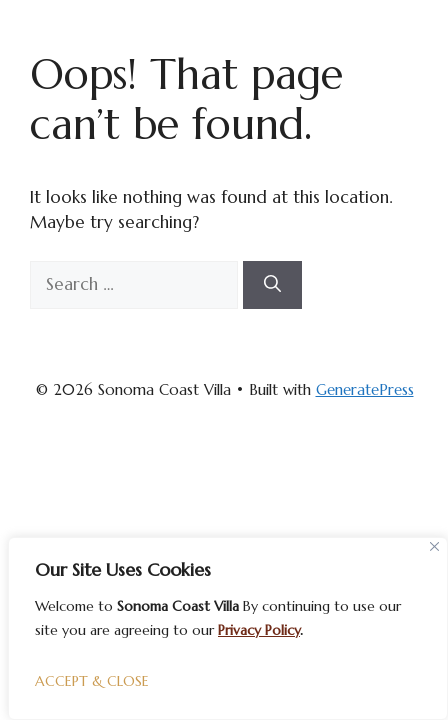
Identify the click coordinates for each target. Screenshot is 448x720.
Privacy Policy (259, 630)
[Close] (434, 546)
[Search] (272, 285)
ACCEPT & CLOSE (92, 681)
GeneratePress (365, 389)
